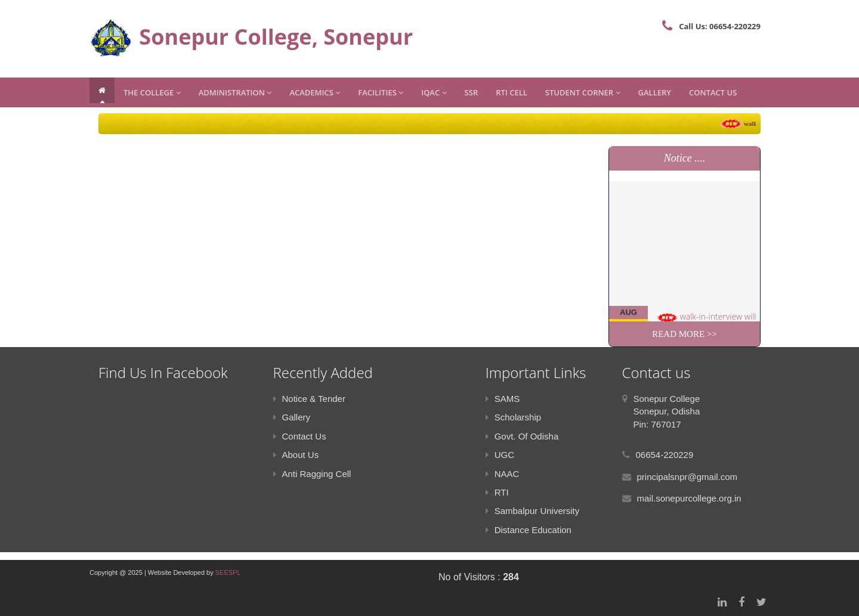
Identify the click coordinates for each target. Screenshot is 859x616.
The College (152, 92)
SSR (472, 92)
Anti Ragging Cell (312, 474)
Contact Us (713, 92)
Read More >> (685, 334)
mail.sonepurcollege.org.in (689, 498)
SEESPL (228, 572)
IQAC (434, 92)
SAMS (503, 399)
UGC (500, 455)
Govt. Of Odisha (522, 436)
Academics (315, 92)
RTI (497, 492)
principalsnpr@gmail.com (687, 477)
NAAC (503, 474)
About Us (296, 455)
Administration (235, 92)
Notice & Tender (309, 399)
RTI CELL (512, 92)
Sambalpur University (533, 511)
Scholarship (513, 417)
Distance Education (529, 530)
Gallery (655, 92)
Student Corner (583, 92)
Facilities (381, 92)
